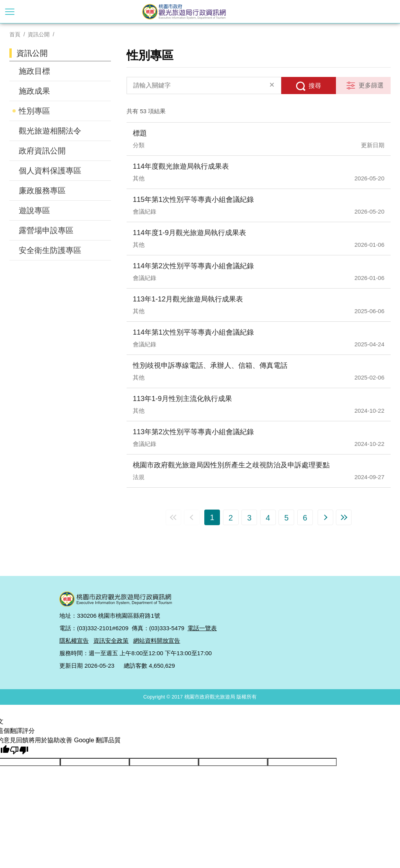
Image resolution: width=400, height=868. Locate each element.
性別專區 (34, 111)
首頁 (15, 34)
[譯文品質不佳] (19, 750)
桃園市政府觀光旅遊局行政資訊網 (200, 12)
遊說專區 (34, 210)
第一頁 (173, 517)
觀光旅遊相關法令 (50, 131)
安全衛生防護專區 (50, 250)
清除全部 (272, 86)
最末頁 (344, 517)
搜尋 (315, 86)
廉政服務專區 (42, 191)
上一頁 (192, 517)
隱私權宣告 (74, 641)
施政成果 (34, 91)
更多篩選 (371, 85)
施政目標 (34, 71)
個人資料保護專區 (50, 171)
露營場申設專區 (46, 230)
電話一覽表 (202, 628)
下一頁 (325, 517)
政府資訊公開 (42, 151)
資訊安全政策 (111, 641)
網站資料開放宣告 (157, 641)
